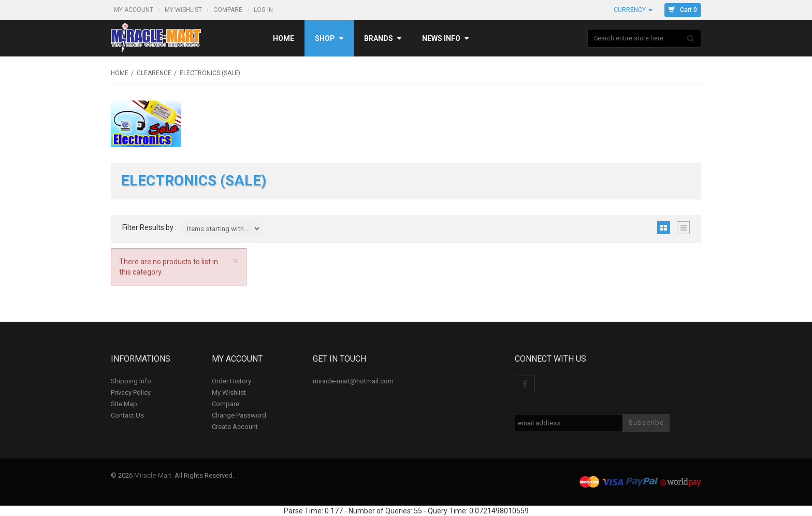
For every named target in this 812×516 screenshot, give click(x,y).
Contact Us (127, 415)
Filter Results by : (149, 228)
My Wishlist (184, 10)
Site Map (124, 404)
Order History (231, 381)
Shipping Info (131, 381)
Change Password (239, 415)
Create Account (235, 427)
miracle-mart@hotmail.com (353, 381)
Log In (264, 10)
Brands (383, 38)
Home (284, 38)
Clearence (154, 73)
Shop (329, 38)
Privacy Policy (131, 392)
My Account (134, 10)
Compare (229, 10)
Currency (633, 10)
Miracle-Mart (153, 475)
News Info (445, 38)
